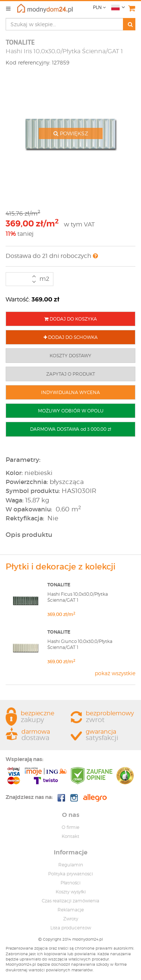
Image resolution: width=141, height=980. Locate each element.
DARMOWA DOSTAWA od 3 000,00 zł (70, 429)
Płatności (70, 883)
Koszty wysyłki (71, 892)
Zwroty (71, 919)
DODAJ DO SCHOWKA (71, 337)
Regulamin (71, 865)
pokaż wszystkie (115, 673)
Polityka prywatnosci (70, 874)
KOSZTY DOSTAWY (70, 356)
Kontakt (70, 836)
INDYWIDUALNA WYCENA (70, 392)
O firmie (70, 827)
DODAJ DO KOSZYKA (71, 319)
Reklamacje (71, 910)
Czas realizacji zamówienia (70, 901)
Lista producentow (71, 928)
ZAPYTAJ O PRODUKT (71, 374)
